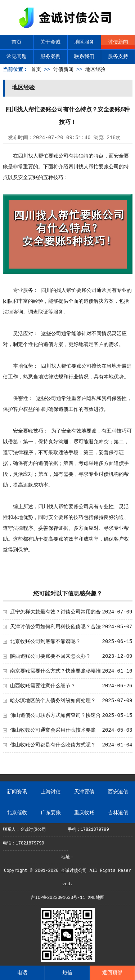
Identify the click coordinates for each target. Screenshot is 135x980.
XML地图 (96, 898)
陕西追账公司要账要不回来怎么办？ (50, 656)
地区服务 (84, 42)
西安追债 (118, 792)
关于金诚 (50, 42)
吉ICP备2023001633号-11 (58, 898)
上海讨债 (51, 792)
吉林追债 (118, 813)
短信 (67, 973)
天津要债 (84, 792)
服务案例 (50, 57)
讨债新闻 (118, 42)
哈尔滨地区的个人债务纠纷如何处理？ (53, 701)
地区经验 (95, 70)
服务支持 (118, 57)
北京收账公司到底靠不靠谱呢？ (45, 642)
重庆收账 (84, 813)
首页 (17, 42)
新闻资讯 (17, 792)
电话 (22, 973)
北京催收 (17, 813)
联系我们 (84, 57)
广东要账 (51, 813)
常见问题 (17, 57)
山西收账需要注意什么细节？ (43, 686)
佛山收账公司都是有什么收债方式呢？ (53, 745)
